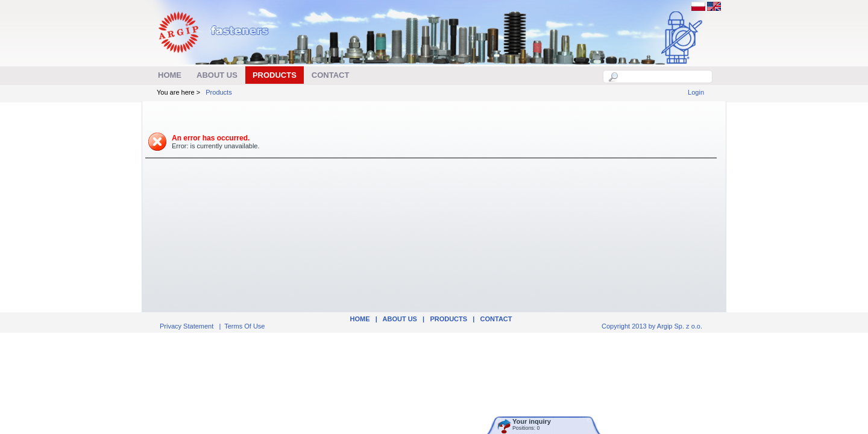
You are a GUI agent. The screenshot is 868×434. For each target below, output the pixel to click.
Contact (496, 319)
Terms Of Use (244, 326)
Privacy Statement (187, 326)
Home (360, 319)
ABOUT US (400, 319)
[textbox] (664, 77)
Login (696, 92)
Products (219, 92)
